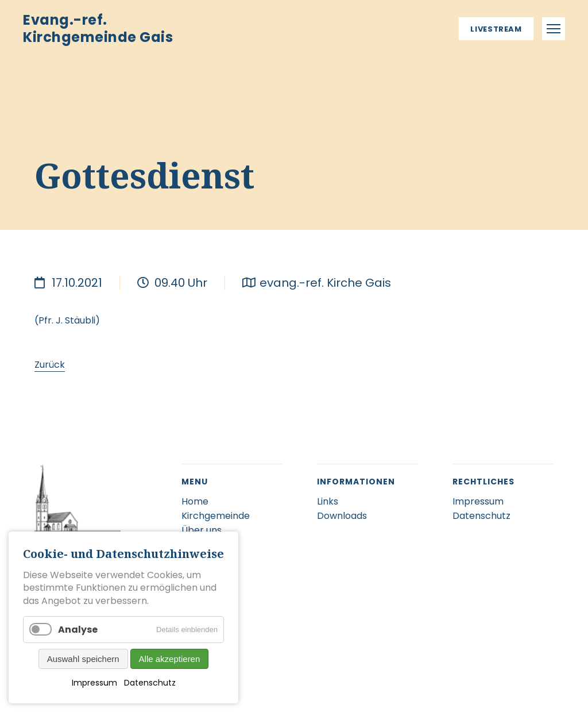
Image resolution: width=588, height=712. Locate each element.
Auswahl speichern (83, 659)
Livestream (496, 29)
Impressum (94, 683)
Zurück (50, 365)
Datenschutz (150, 683)
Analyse (78, 630)
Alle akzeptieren (170, 659)
